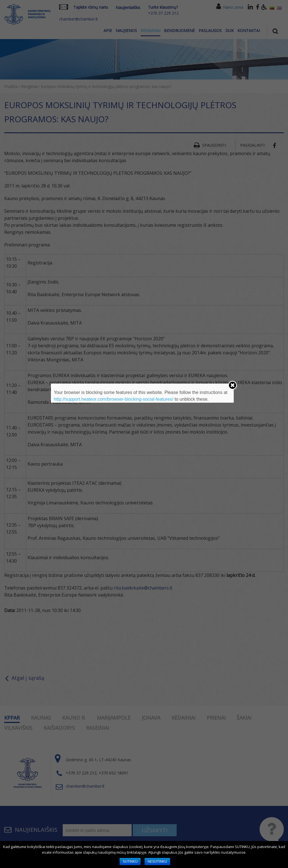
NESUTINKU (157, 862)
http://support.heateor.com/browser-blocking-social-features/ (113, 399)
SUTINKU (130, 862)
